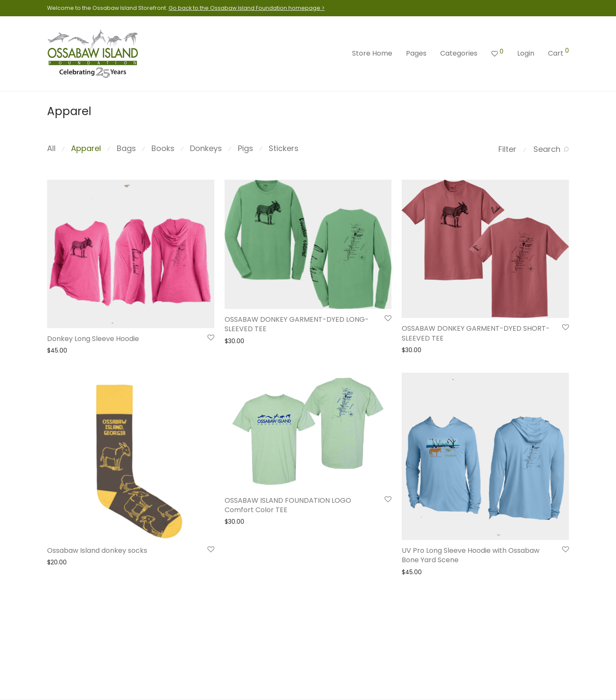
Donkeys (206, 148)
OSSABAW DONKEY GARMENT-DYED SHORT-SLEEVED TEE (476, 333)
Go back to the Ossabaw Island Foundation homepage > (247, 8)
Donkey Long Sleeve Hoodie (93, 339)
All (51, 148)
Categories (459, 53)
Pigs (246, 148)
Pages (416, 53)
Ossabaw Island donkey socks (97, 550)
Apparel (86, 148)
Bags (126, 148)
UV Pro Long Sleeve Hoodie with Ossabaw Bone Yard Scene (471, 555)
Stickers (284, 148)
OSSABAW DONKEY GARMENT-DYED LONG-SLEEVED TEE (297, 324)
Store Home (372, 53)
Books (163, 148)
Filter (507, 149)
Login (526, 53)
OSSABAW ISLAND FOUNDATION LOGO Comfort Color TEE (288, 505)
